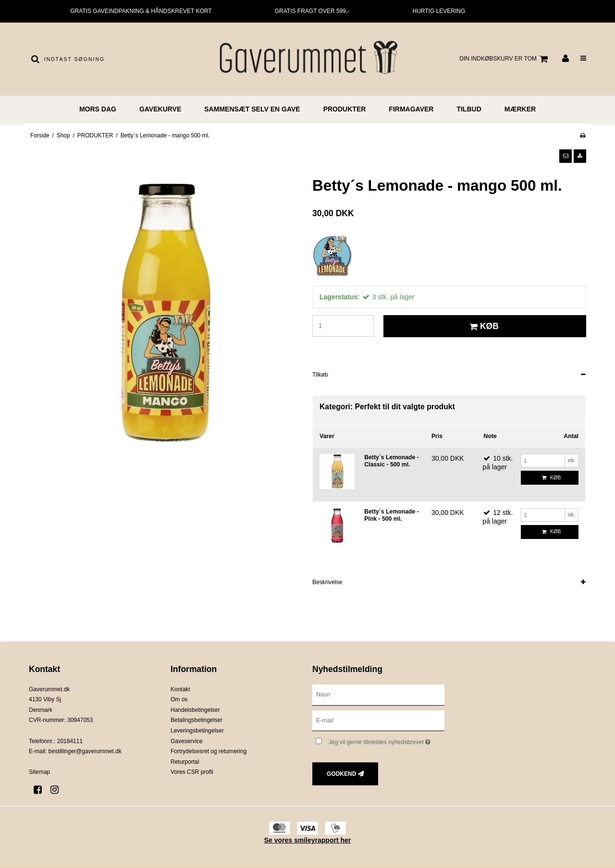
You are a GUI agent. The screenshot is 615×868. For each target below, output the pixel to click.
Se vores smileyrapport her (308, 840)
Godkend (341, 774)
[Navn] (378, 694)
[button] (566, 156)
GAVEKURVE (160, 109)
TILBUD (469, 109)
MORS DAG (98, 109)
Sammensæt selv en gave (252, 109)
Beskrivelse (327, 582)
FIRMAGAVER (411, 109)
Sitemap (39, 772)
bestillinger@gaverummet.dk (85, 751)
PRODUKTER (345, 109)
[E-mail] (378, 720)
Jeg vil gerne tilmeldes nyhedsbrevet (387, 740)
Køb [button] (483, 326)
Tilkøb (320, 375)
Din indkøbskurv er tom (505, 59)
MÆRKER (520, 109)
